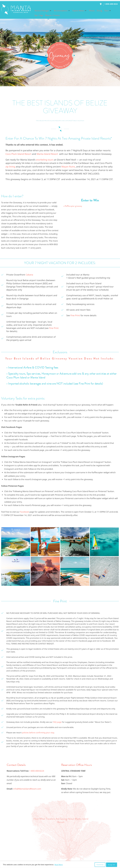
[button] (43, 11)
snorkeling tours (45, 160)
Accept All (112, 865)
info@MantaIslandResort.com (27, 789)
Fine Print (54, 328)
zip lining (10, 167)
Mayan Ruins (68, 167)
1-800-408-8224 (37, 771)
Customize (100, 865)
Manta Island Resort (47, 154)
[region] (60, 865)
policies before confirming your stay (38, 733)
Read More (59, 865)
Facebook (24, 512)
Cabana (29, 275)
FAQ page (57, 722)
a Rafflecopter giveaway (73, 206)
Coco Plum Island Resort (18, 154)
